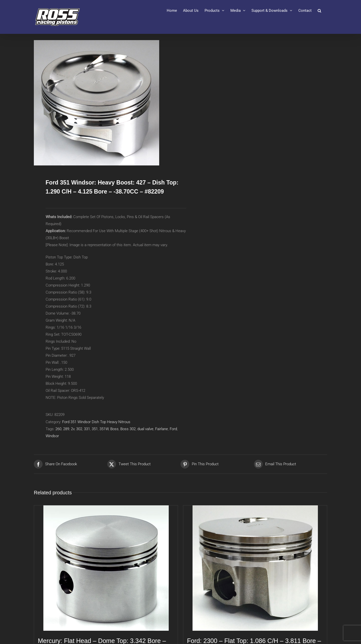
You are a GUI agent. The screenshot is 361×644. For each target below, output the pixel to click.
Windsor (52, 436)
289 (66, 429)
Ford (173, 429)
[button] (319, 11)
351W (104, 429)
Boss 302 (128, 429)
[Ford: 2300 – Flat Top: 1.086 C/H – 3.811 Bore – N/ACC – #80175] (255, 568)
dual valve (145, 429)
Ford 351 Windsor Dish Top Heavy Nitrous (96, 422)
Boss (114, 429)
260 (58, 429)
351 (95, 429)
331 (87, 429)
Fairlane (162, 429)
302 (79, 429)
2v (73, 429)
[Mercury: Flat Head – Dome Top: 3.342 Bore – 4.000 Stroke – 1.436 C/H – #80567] (106, 568)
